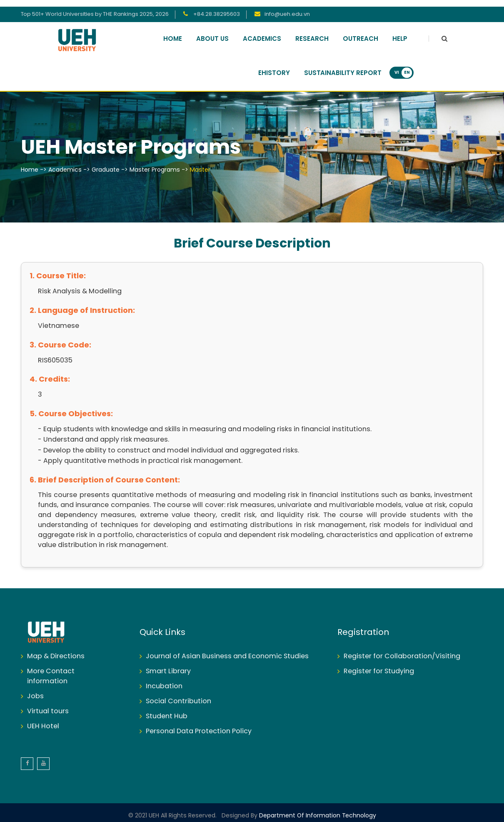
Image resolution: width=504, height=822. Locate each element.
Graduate (106, 164)
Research (312, 32)
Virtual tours (48, 705)
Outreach (361, 32)
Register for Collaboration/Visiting (402, 650)
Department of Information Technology (317, 809)
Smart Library (168, 665)
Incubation (164, 680)
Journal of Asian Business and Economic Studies (227, 650)
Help (400, 32)
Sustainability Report (343, 67)
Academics (262, 32)
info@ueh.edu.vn (287, 8)
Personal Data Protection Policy (199, 725)
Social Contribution (178, 695)
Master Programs (155, 164)
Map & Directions (56, 650)
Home (173, 32)
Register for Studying (379, 665)
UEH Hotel (43, 720)
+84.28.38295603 (216, 8)
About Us (212, 32)
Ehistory (274, 67)
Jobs (35, 690)
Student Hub (167, 710)
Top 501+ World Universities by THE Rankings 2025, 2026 (95, 8)
